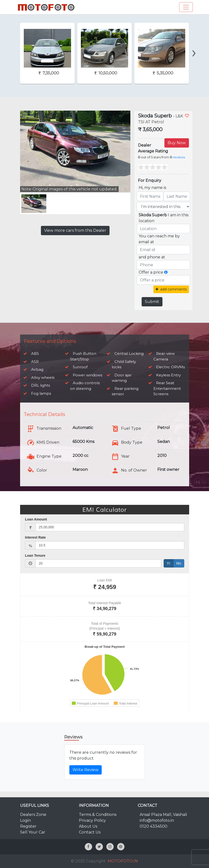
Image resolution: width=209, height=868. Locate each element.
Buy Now (177, 143)
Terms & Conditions (98, 815)
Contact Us (90, 832)
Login (25, 820)
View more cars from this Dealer (75, 230)
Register (28, 826)
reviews (179, 157)
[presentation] (194, 44)
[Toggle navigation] (186, 7)
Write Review (86, 770)
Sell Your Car (33, 832)
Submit (152, 302)
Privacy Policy (92, 820)
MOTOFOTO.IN (123, 861)
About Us (88, 826)
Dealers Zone (33, 815)
